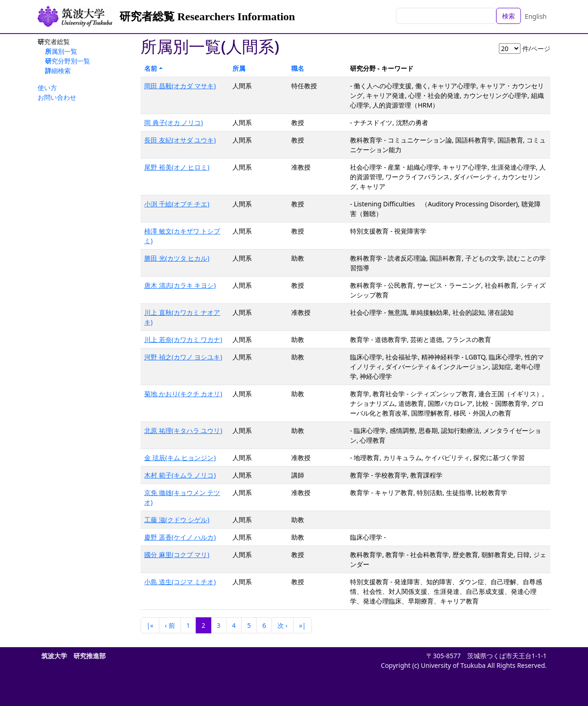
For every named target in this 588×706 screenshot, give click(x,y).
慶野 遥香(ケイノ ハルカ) (180, 537)
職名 (298, 68)
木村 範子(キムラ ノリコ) (180, 475)
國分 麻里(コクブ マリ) (177, 555)
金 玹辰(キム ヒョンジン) (180, 458)
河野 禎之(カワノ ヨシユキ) (183, 357)
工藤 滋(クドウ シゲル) (177, 520)
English (536, 16)
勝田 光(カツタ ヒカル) (177, 258)
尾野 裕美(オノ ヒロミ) (177, 167)
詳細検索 (58, 71)
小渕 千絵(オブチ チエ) (177, 204)
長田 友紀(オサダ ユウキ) (180, 140)
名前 (151, 68)
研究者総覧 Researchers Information (207, 17)
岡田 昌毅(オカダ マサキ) (180, 86)
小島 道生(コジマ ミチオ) (180, 582)
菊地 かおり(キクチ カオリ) (183, 394)
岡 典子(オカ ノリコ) (174, 122)
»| (302, 625)
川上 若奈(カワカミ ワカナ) (183, 339)
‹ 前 (170, 625)
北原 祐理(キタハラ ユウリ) (183, 430)
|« (150, 625)
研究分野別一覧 (68, 61)
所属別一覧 (61, 51)
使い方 (47, 88)
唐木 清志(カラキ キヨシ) (180, 285)
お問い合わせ (57, 97)
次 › (283, 625)
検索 (509, 16)
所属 (239, 68)
